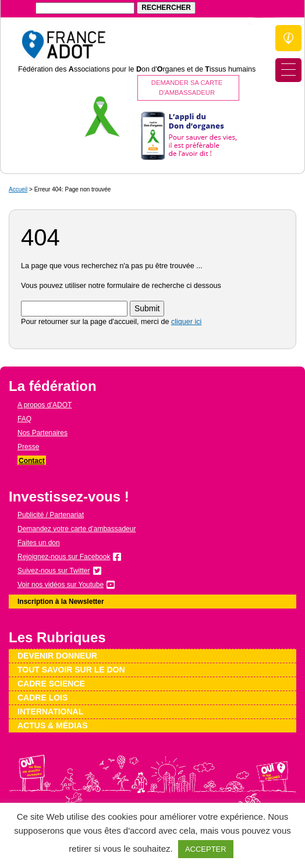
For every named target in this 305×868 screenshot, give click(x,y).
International (50, 712)
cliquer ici (187, 322)
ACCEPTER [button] (206, 849)
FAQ (24, 419)
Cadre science (51, 684)
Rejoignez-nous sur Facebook (64, 557)
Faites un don (39, 543)
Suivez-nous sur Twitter (54, 571)
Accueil (18, 189)
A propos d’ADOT (45, 405)
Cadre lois (42, 698)
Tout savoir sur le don (71, 670)
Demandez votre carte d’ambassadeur (77, 529)
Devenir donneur (57, 656)
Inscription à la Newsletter (61, 602)
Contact (32, 461)
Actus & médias (53, 725)
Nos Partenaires (42, 433)
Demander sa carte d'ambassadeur (187, 88)
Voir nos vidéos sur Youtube (61, 585)
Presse (28, 447)
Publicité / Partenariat (51, 515)
